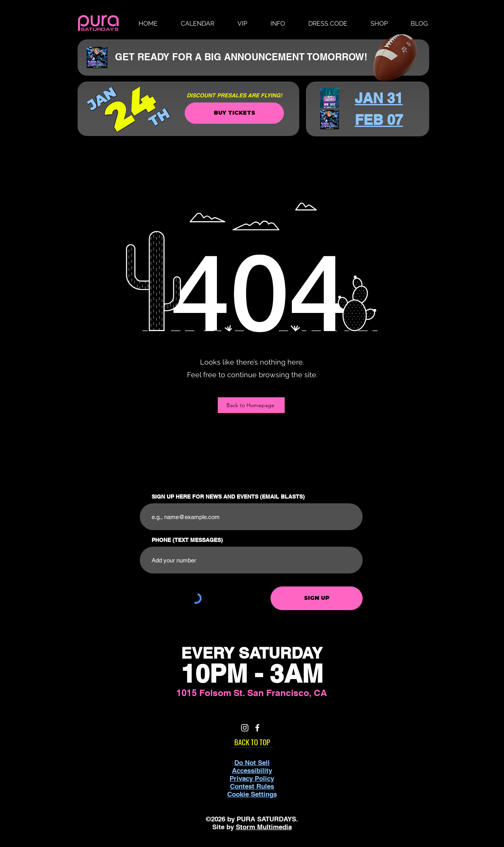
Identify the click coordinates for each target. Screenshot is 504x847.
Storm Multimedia (264, 827)
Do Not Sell (252, 763)
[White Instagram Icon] (245, 728)
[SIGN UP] (317, 598)
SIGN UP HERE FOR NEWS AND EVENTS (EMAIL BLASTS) (228, 497)
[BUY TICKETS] (234, 113)
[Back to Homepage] (251, 405)
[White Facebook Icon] (257, 728)
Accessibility (252, 771)
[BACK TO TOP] (252, 742)
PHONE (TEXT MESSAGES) (187, 540)
